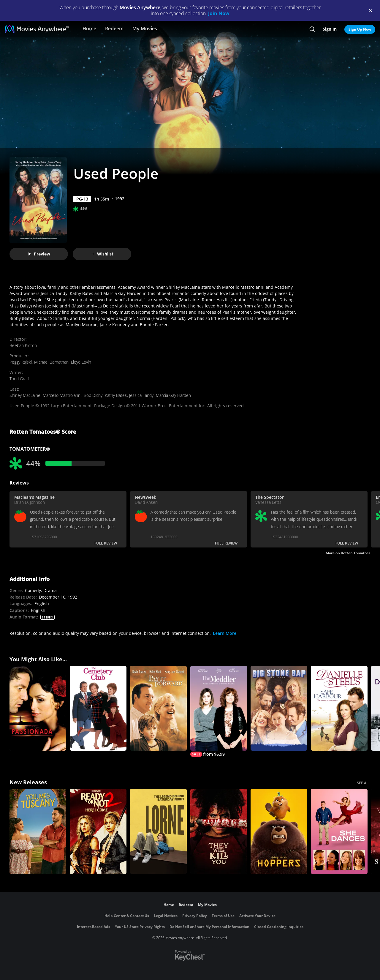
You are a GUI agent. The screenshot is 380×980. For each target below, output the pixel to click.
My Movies (145, 29)
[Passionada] (38, 708)
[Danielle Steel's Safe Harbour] (339, 708)
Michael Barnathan (51, 362)
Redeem (114, 29)
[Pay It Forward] (158, 708)
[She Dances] (339, 831)
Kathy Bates (116, 395)
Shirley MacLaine (25, 395)
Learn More (225, 633)
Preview (39, 254)
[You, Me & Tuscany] (38, 831)
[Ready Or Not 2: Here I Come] (98, 831)
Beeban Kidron (23, 345)
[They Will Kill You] (219, 831)
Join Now (219, 13)
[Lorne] (158, 831)
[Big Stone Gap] (279, 708)
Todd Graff (19, 379)
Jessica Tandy (141, 395)
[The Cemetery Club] (98, 708)
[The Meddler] (219, 711)
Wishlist (102, 254)
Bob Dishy (93, 395)
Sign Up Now (360, 29)
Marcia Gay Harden (173, 395)
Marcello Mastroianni (62, 395)
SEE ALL (364, 783)
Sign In (330, 29)
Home (89, 29)
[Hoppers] (279, 831)
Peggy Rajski (21, 362)
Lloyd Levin (81, 362)
